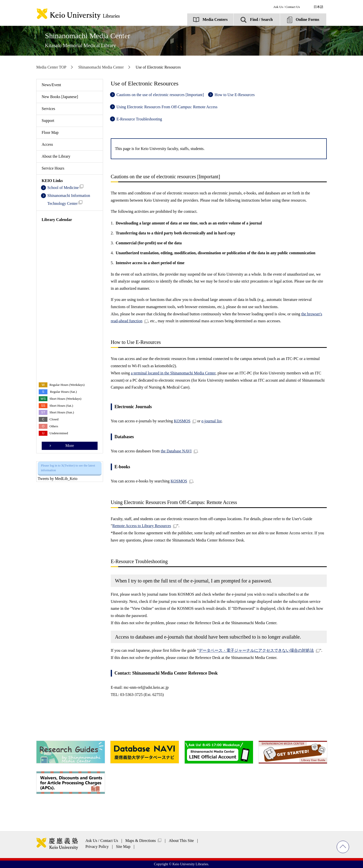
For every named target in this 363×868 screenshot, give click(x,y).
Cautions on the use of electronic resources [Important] (160, 95)
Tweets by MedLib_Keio (58, 479)
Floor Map (50, 132)
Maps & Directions (141, 841)
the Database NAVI (176, 451)
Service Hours (53, 168)
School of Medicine (65, 187)
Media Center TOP (51, 67)
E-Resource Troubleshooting (139, 119)
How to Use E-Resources (235, 95)
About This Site (181, 841)
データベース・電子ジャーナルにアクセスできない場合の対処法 (256, 650)
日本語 (318, 7)
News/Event (51, 85)
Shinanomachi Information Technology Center (69, 199)
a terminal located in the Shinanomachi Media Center (173, 373)
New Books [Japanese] (60, 97)
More (70, 446)
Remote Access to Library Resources (142, 526)
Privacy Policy (97, 847)
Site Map (123, 847)
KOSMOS (182, 421)
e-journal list (211, 421)
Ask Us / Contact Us (287, 7)
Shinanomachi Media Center (88, 40)
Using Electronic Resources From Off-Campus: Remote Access (167, 107)
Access (47, 144)
